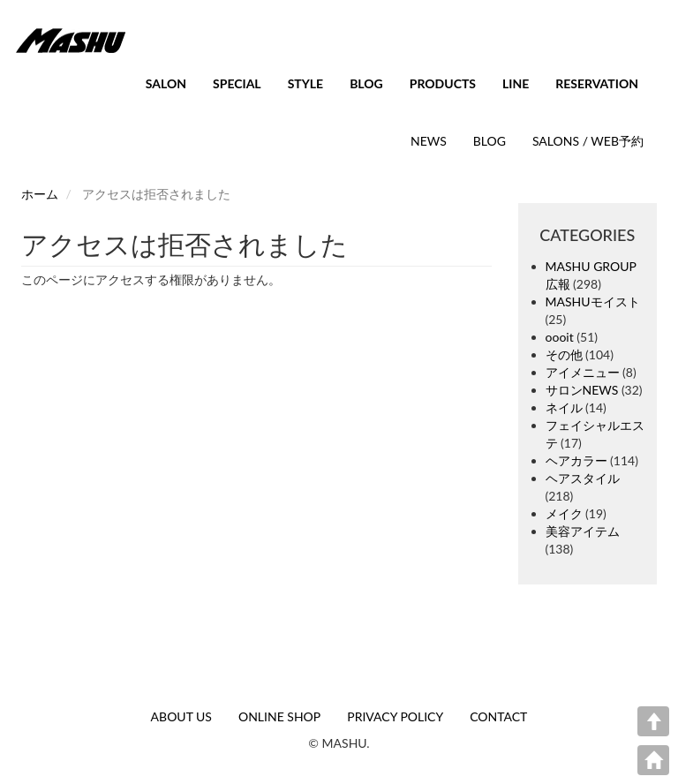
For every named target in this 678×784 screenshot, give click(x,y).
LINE (516, 83)
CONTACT (498, 716)
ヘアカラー (576, 460)
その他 (564, 354)
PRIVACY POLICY (395, 716)
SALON (166, 83)
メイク (564, 513)
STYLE (305, 83)
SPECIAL (237, 83)
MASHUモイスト (593, 302)
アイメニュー (583, 372)
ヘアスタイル (583, 478)
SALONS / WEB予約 (588, 141)
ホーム (40, 194)
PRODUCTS (443, 83)
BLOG (366, 83)
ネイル (564, 407)
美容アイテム (583, 531)
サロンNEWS (582, 390)
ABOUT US (181, 716)
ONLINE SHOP (279, 716)
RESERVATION (597, 83)
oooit (560, 337)
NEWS (429, 141)
